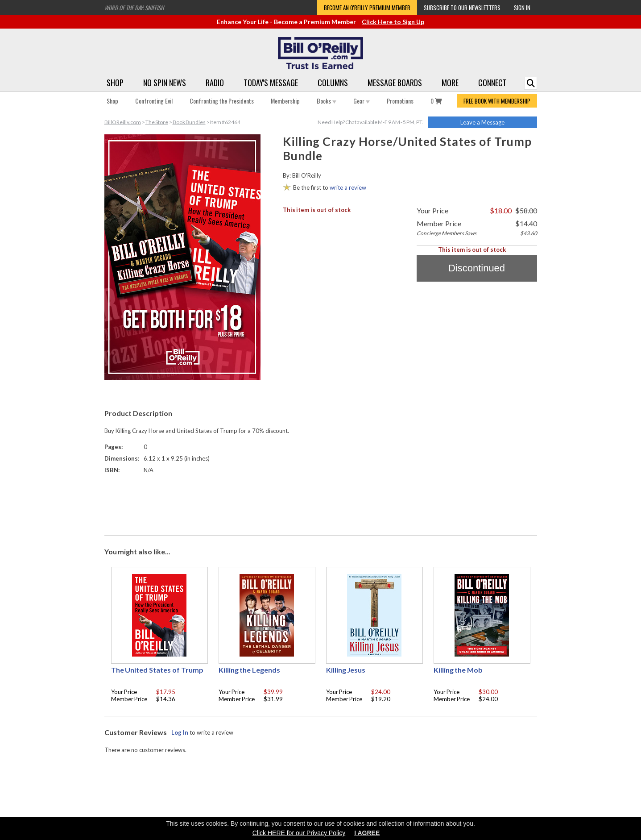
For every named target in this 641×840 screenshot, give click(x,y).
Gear (362, 101)
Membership (285, 101)
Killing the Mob (458, 670)
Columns (333, 83)
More (450, 83)
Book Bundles (189, 122)
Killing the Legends (250, 670)
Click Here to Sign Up (393, 22)
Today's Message (271, 83)
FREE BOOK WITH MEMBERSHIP (497, 101)
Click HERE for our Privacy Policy (299, 833)
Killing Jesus (346, 670)
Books (327, 101)
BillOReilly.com (123, 122)
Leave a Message (482, 122)
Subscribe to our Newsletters (462, 8)
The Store (157, 122)
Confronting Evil (154, 101)
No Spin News (165, 83)
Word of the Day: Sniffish (134, 8)
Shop (115, 83)
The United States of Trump (157, 670)
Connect (492, 83)
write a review (348, 187)
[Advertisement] (321, 503)
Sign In (522, 8)
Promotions (400, 101)
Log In (180, 732)
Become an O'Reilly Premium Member (367, 8)
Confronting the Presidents (222, 101)
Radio (215, 83)
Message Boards (395, 83)
